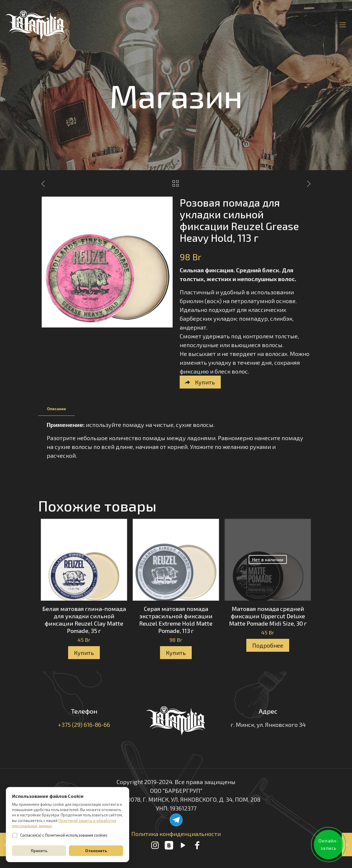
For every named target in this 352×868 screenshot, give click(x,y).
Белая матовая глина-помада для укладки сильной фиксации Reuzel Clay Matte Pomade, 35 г (84, 620)
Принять (39, 851)
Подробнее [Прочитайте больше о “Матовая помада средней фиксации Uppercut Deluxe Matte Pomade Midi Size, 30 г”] (268, 645)
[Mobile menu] (343, 24)
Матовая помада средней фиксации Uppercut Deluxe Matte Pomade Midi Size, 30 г (268, 616)
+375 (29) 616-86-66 (84, 725)
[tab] (57, 409)
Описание (57, 409)
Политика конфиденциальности (176, 834)
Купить (84, 653)
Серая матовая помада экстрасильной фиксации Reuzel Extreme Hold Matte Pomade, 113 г (176, 620)
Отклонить (96, 851)
